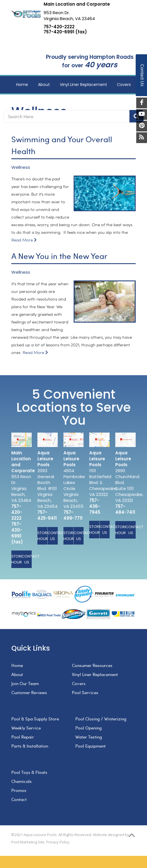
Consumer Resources (92, 665)
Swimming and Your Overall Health (62, 145)
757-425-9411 (47, 515)
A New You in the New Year (59, 256)
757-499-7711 (73, 515)
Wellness (21, 167)
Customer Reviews (29, 692)
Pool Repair (23, 737)
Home (17, 665)
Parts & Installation (30, 746)
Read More (24, 240)
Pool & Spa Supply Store (35, 719)
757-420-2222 (59, 27)
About (17, 674)
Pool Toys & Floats (29, 772)
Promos (19, 790)
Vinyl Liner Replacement (95, 674)
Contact (19, 799)
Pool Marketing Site (28, 842)
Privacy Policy (58, 842)
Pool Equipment (90, 746)
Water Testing (89, 737)
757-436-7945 (95, 506)
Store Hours (16, 559)
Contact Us (27, 559)
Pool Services (85, 692)
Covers (79, 683)
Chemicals (22, 781)
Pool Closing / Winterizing (101, 719)
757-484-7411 (125, 509)
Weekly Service (26, 728)
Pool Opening (89, 728)
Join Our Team (25, 683)
